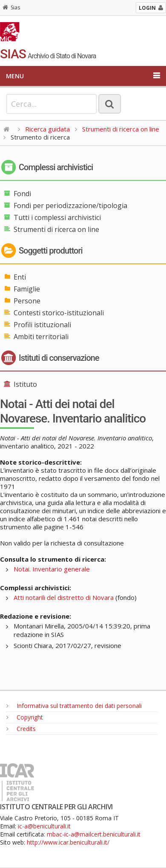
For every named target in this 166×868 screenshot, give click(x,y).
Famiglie (27, 289)
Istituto (25, 384)
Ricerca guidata (47, 129)
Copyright (25, 717)
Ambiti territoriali (41, 337)
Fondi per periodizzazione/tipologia (70, 206)
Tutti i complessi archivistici (57, 217)
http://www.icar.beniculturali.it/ (68, 842)
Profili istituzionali (42, 325)
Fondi (22, 194)
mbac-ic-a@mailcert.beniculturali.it (94, 834)
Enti (20, 277)
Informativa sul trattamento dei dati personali (74, 706)
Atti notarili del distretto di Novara (64, 597)
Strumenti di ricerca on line (121, 129)
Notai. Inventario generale (52, 569)
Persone (27, 301)
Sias (11, 7)
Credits (21, 729)
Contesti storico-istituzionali (59, 313)
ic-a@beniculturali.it (44, 826)
